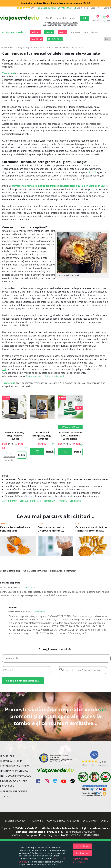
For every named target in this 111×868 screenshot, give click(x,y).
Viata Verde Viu (7, 48)
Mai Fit (63, 32)
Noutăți (49, 32)
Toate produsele (13, 32)
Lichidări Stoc (55, 39)
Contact (107, 8)
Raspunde (30, 587)
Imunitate (75, 32)
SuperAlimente (50, 25)
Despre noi (96, 8)
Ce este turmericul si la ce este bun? (45, 376)
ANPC (105, 822)
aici (4, 369)
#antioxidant (10, 501)
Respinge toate (83, 853)
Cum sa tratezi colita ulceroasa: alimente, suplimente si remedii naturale (52, 529)
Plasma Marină (69, 25)
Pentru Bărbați (91, 32)
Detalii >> (22, 456)
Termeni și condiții (16, 822)
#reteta (63, 501)
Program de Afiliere (13, 782)
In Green (74, 23)
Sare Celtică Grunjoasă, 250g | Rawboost (42, 436)
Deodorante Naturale (58, 23)
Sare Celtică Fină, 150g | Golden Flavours (14, 436)
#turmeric (75, 501)
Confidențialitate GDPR (63, 822)
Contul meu (81, 8)
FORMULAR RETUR (11, 762)
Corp (3, 523)
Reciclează (7, 787)
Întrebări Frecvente (13, 793)
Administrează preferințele (81, 860)
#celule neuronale (30, 501)
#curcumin (50, 501)
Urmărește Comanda (14, 772)
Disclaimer (90, 822)
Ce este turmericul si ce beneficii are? (15, 529)
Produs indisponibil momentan (9, 457)
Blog (107, 39)
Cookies (38, 822)
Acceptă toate (83, 846)
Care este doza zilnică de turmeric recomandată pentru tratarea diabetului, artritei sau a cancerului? (93, 529)
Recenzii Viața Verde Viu (16, 767)
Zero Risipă (36, 39)
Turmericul (8, 73)
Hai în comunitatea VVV (16, 777)
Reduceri (35, 32)
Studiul (92, 172)
